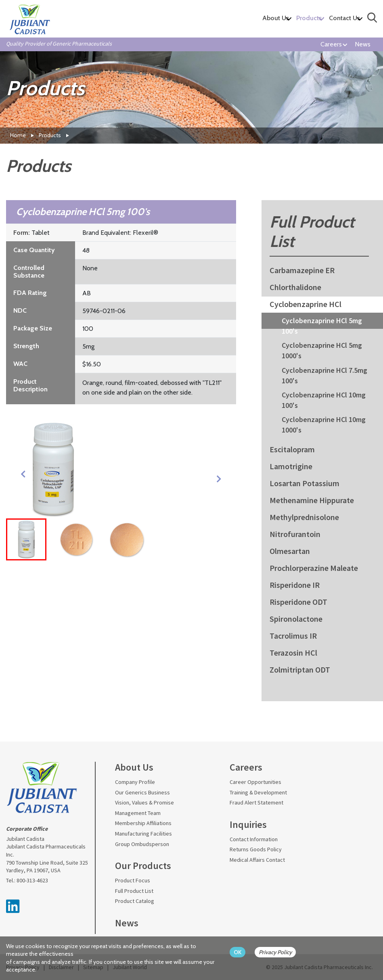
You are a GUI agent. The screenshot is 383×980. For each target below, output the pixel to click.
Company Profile (135, 782)
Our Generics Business (142, 792)
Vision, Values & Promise (144, 802)
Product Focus (133, 880)
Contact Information (254, 839)
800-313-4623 (32, 880)
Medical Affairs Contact (257, 860)
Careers (331, 44)
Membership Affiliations (143, 823)
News (363, 44)
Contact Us (344, 18)
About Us (276, 18)
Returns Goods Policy (256, 849)
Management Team (138, 813)
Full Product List (134, 891)
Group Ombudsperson (142, 844)
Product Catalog (135, 901)
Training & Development (258, 792)
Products (309, 18)
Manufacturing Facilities (143, 834)
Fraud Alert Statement (256, 802)
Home (18, 135)
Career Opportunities (255, 782)
